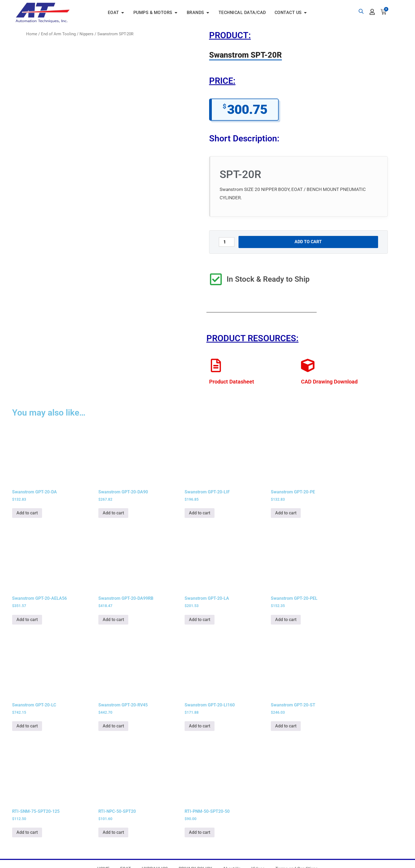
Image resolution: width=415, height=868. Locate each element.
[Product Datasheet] (216, 365)
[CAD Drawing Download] (308, 365)
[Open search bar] (361, 11)
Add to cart (308, 242)
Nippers (87, 34)
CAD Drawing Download (329, 382)
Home (32, 34)
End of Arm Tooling (58, 34)
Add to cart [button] (27, 513)
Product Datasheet (232, 382)
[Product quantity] (227, 242)
